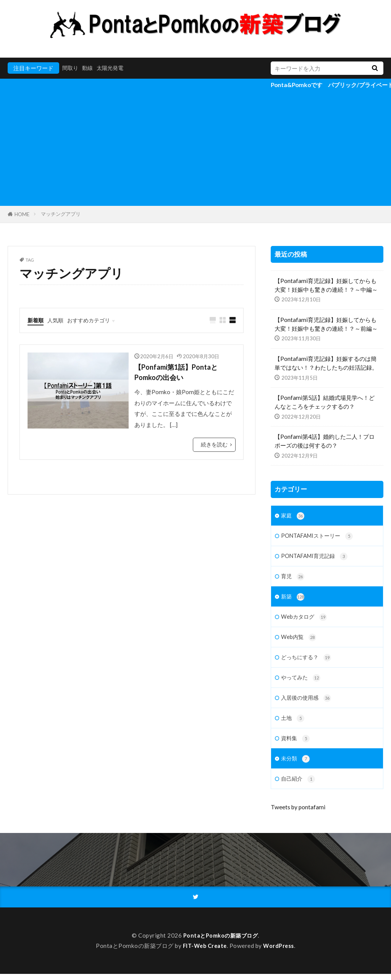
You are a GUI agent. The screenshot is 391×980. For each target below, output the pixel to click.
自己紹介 (299, 785)
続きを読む (215, 446)
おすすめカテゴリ (92, 320)
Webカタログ (305, 620)
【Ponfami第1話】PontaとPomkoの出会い (181, 373)
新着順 (36, 320)
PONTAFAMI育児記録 (316, 557)
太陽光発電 (113, 68)
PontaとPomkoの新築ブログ (221, 941)
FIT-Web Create (204, 952)
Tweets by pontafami (298, 813)
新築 (293, 599)
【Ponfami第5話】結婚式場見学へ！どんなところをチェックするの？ (325, 402)
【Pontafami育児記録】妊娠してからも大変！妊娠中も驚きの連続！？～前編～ (326, 324)
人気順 (57, 320)
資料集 (296, 743)
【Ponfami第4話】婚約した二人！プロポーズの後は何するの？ (325, 441)
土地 (293, 723)
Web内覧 (299, 640)
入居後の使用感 (307, 702)
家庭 (293, 516)
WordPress (280, 952)
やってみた (302, 682)
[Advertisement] (195, 149)
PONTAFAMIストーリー (319, 537)
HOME (22, 214)
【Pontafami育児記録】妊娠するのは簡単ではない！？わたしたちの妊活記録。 (326, 363)
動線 (89, 68)
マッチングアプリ (61, 214)
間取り (71, 68)
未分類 (296, 764)
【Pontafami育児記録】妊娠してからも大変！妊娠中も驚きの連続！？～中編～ (326, 285)
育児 (293, 578)
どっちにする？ (307, 661)
